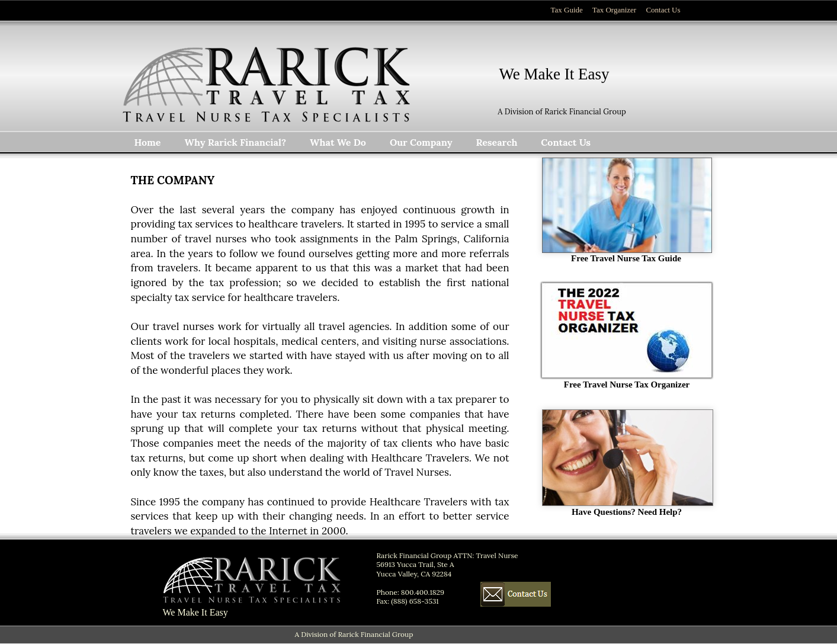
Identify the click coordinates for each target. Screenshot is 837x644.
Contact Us (663, 10)
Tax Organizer (614, 10)
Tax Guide (567, 10)
